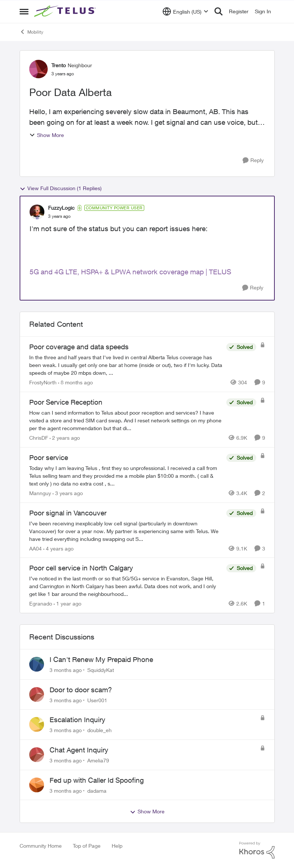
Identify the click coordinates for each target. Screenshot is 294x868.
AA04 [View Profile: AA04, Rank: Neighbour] (36, 548)
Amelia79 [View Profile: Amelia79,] (98, 760)
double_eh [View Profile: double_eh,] (99, 730)
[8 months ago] (75, 382)
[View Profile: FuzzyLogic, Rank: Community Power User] (37, 212)
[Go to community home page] (66, 11)
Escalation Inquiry (77, 720)
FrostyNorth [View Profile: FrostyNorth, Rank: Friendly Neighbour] (43, 382)
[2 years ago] (65, 438)
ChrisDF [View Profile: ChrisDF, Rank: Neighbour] (39, 438)
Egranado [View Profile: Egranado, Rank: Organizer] (41, 603)
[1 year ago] (67, 603)
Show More (47, 135)
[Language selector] (185, 11)
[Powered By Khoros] (257, 850)
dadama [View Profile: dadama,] (97, 790)
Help (117, 846)
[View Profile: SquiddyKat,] (37, 664)
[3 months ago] (66, 670)
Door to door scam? (81, 690)
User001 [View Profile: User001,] (97, 700)
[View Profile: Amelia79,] (37, 755)
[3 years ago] (68, 493)
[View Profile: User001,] (37, 694)
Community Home (41, 846)
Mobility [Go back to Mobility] (31, 32)
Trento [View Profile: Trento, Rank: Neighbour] (59, 65)
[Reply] (253, 160)
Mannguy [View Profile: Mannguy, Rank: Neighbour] (40, 493)
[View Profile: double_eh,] (37, 724)
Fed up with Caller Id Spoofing (97, 780)
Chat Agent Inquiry (79, 750)
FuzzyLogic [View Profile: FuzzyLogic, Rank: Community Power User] (61, 208)
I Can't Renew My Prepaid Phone (101, 659)
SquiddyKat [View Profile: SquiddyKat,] (101, 670)
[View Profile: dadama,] (37, 785)
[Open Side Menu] (24, 11)
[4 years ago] (58, 548)
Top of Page (87, 846)
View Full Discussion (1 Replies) (61, 188)
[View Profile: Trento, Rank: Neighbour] (38, 69)
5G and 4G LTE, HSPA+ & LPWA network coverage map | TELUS (130, 272)
